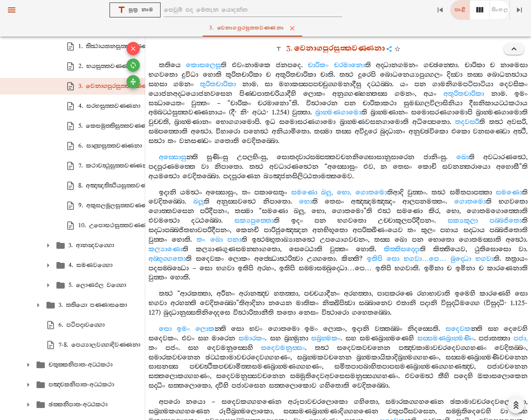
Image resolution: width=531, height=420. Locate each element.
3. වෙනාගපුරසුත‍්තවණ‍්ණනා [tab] (267, 28)
